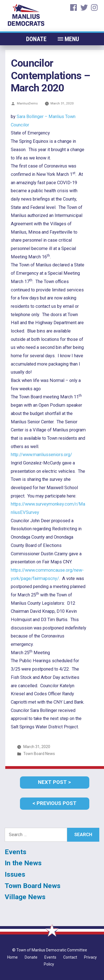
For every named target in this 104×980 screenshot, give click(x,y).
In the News (23, 863)
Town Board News (39, 754)
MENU (72, 39)
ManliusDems (27, 103)
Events (16, 852)
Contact (70, 957)
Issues (15, 874)
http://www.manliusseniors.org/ (41, 455)
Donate (36, 39)
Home (12, 957)
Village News (25, 897)
